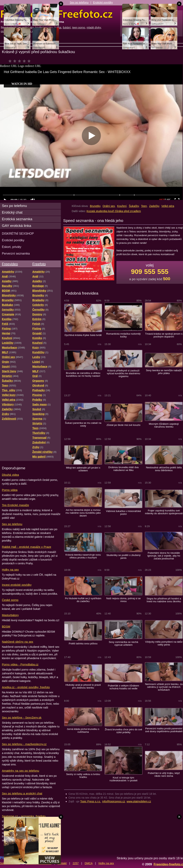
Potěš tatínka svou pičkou (83, 644)
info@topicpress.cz (114, 801)
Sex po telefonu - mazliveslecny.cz (24, 744)
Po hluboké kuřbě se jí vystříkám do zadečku (83, 600)
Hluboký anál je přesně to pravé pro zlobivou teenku (83, 686)
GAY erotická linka (17, 226)
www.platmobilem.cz (139, 801)
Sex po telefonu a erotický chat (22, 793)
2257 (76, 863)
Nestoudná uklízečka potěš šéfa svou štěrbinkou (164, 469)
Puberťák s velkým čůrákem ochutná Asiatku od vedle (123, 687)
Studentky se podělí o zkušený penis (123, 557)
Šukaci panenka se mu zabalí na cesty (83, 424)
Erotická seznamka (17, 219)
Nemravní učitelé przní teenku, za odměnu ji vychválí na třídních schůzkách (164, 687)
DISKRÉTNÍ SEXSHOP (18, 234)
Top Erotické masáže (15, 505)
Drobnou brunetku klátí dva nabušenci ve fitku (124, 469)
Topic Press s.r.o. (91, 801)
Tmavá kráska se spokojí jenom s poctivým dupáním (164, 335)
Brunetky (95, 206)
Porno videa (10, 490)
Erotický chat (12, 212)
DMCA (89, 863)
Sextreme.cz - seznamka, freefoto (24, 816)
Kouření (122, 206)
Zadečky (154, 206)
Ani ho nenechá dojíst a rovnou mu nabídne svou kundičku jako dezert (83, 513)
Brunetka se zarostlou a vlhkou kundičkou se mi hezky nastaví (83, 374)
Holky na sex (10, 570)
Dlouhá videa (10, 475)
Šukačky (134, 206)
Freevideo (10, 264)
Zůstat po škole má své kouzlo (123, 425)
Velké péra (168, 206)
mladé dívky (94, 28)
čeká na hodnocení (20, 61)
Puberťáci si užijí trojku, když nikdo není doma (164, 774)
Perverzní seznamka (16, 253)
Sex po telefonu (79, 2)
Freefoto (39, 264)
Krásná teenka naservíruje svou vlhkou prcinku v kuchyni (83, 556)
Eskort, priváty (12, 247)
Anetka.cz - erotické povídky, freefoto (26, 687)
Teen (144, 206)
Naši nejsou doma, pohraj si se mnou (124, 600)
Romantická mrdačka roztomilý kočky (124, 335)
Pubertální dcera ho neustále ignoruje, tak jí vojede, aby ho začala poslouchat (164, 556)
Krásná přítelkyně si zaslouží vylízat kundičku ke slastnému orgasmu (123, 373)
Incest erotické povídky (17, 585)
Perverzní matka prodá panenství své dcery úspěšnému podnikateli (164, 730)
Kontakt (62, 863)
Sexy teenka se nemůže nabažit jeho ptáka (164, 372)
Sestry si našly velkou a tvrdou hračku (83, 776)
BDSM (6, 626)
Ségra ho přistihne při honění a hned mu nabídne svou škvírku (164, 600)
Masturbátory (10, 615)
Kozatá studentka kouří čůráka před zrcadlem (114, 211)
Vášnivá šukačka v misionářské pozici (123, 513)
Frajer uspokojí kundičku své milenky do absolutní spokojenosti (164, 512)
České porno (10, 600)
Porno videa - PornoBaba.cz (20, 664)
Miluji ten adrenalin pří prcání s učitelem (83, 469)
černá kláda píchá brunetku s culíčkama (83, 730)
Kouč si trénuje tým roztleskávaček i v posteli (123, 779)
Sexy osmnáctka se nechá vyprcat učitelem (123, 643)
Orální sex (109, 206)
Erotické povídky (103, 2)
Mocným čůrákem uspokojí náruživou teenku (164, 425)
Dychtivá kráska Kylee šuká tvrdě (83, 335)
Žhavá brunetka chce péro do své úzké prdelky (123, 731)
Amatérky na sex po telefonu (21, 771)
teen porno (79, 28)
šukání (67, 28)
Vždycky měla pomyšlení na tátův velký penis (164, 643)
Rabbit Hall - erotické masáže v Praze (27, 547)
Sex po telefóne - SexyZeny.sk (22, 717)
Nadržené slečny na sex (18, 642)
